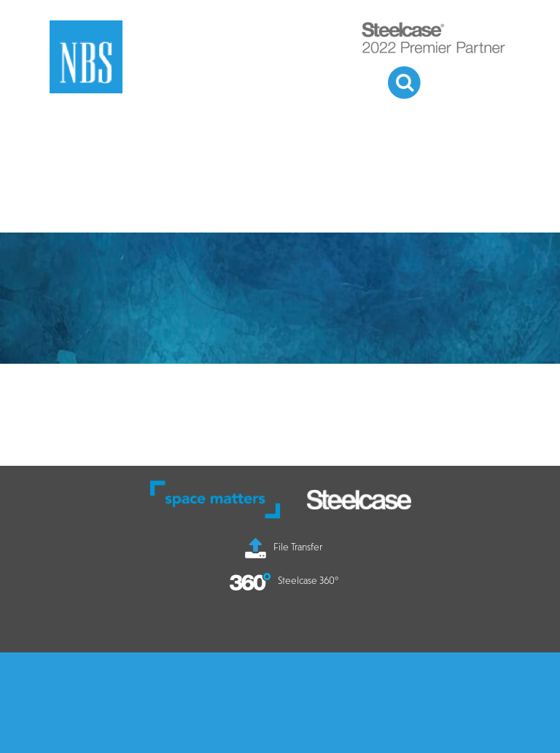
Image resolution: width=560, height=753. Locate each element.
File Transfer (284, 547)
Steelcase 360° (284, 580)
